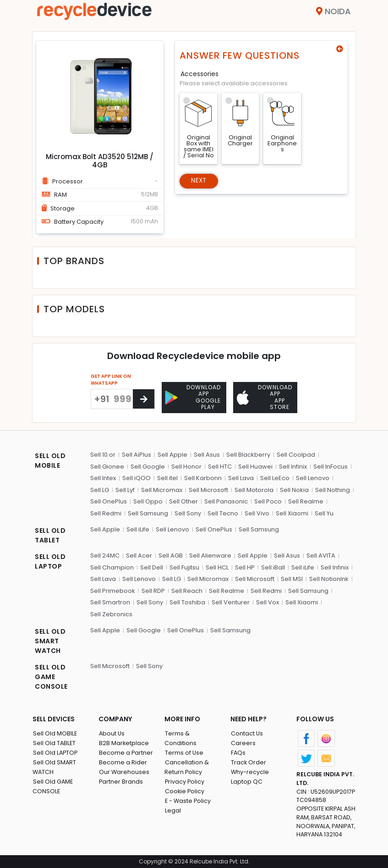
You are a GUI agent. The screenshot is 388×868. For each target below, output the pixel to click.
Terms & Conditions (194, 733)
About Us (112, 733)
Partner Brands (121, 781)
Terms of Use (184, 742)
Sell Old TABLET (54, 742)
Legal (172, 800)
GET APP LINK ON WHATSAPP (111, 380)
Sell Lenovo (313, 477)
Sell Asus (207, 454)
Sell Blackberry (248, 454)
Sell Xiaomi (292, 512)
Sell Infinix (293, 466)
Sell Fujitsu (184, 567)
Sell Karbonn (203, 477)
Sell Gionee (107, 466)
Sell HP (245, 567)
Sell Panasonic (226, 500)
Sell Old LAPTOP (55, 752)
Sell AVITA (321, 555)
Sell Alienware (210, 555)
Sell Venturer (231, 601)
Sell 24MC (105, 555)
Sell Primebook (113, 590)
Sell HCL (217, 567)
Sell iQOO (137, 477)
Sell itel (167, 477)
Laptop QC (246, 781)
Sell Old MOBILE (55, 733)
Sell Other (183, 500)
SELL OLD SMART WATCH (50, 640)
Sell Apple (172, 454)
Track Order (248, 761)
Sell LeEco (275, 477)
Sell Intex (103, 477)
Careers (243, 742)
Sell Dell (152, 567)
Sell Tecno (223, 512)
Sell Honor (186, 466)
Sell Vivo (257, 512)
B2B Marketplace (124, 742)
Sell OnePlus (109, 500)
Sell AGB (171, 555)
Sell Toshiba (187, 601)
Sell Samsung (148, 512)
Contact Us (247, 733)
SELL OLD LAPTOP (50, 561)
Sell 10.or (103, 454)
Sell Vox (268, 601)
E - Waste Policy (188, 790)
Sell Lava (241, 477)
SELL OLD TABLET (50, 534)
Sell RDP (153, 590)
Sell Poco (268, 500)
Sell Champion (112, 567)
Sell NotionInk (329, 578)
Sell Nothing (333, 489)
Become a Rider (123, 761)
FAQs (238, 752)
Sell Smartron (110, 601)
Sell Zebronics (111, 613)
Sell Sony (188, 512)
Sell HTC (220, 466)
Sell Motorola (254, 489)
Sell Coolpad (296, 454)
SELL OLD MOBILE (50, 460)
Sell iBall (273, 567)
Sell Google (148, 466)
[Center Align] (144, 399)
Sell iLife (138, 528)
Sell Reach (187, 590)
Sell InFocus (331, 466)
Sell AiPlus (137, 454)
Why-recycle (250, 771)
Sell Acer (139, 555)
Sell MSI (292, 578)
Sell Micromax (162, 489)
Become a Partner (126, 752)
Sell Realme (306, 500)
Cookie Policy (185, 781)
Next (199, 181)
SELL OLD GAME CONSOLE (51, 676)
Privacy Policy (185, 771)
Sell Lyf (125, 489)
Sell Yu (324, 512)
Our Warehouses (124, 771)
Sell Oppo (148, 500)
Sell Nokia (294, 489)
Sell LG (100, 489)
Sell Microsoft (208, 489)
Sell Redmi (106, 512)
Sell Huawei (255, 466)
